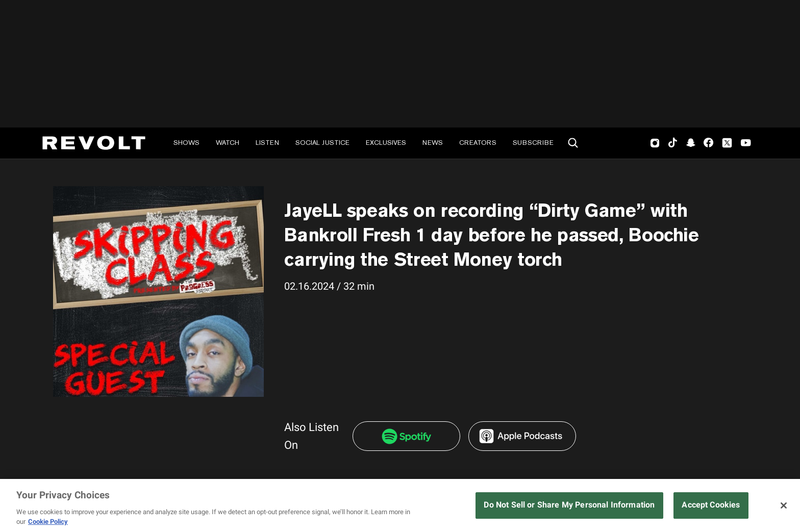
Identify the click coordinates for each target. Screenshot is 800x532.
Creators (478, 143)
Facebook (708, 143)
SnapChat (691, 143)
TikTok (673, 143)
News (433, 143)
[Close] (784, 505)
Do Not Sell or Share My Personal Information (569, 505)
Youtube (746, 144)
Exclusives (386, 143)
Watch (228, 143)
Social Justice (322, 143)
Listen (267, 143)
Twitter (727, 143)
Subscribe (533, 143)
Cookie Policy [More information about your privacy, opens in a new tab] (48, 522)
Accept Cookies (711, 505)
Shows (186, 143)
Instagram (655, 143)
